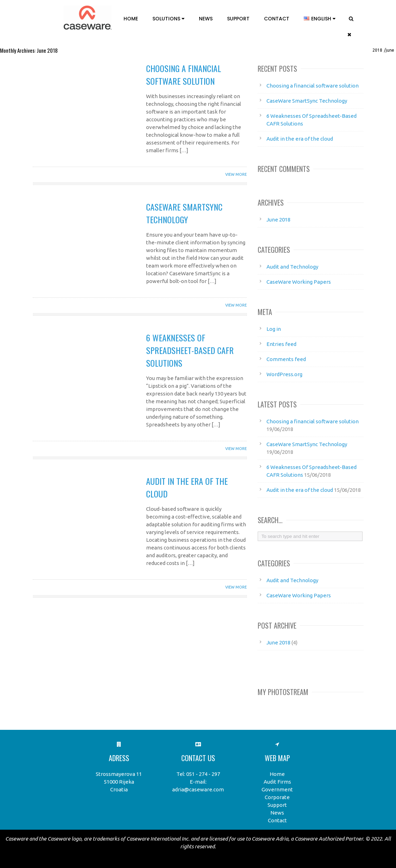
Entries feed (281, 344)
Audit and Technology (292, 267)
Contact (277, 19)
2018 (377, 50)
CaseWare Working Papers (299, 282)
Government (277, 789)
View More (236, 174)
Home (131, 19)
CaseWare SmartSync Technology (184, 213)
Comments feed (286, 359)
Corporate (277, 797)
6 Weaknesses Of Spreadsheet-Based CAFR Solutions (190, 350)
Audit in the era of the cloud (300, 139)
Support (238, 19)
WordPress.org (284, 374)
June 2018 (278, 220)
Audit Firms (277, 782)
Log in (274, 329)
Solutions (168, 19)
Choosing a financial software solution (184, 75)
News (206, 19)
